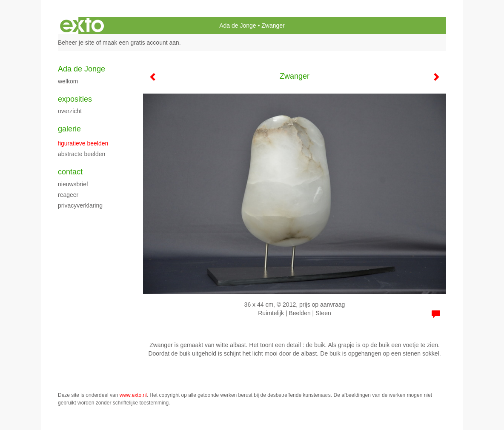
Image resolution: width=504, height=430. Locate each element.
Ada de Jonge (238, 26)
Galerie (69, 129)
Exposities (75, 99)
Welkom (68, 81)
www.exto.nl (133, 395)
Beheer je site (76, 43)
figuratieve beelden (83, 143)
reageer (68, 195)
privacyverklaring (80, 205)
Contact (70, 172)
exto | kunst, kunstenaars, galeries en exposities (82, 26)
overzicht (70, 111)
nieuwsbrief (73, 184)
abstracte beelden (82, 154)
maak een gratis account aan (141, 43)
